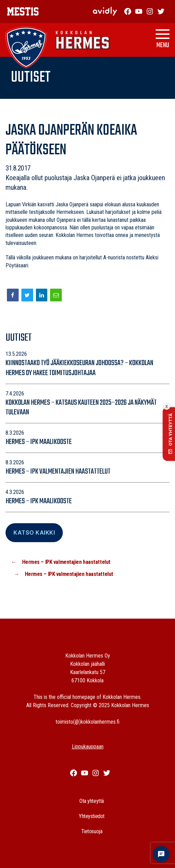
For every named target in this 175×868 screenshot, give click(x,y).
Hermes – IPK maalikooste (39, 442)
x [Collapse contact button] (167, 407)
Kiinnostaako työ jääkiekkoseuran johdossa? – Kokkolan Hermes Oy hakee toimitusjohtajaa (79, 368)
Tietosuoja (92, 831)
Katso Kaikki (34, 533)
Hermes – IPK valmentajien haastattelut (58, 472)
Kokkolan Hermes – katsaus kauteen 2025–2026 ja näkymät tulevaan (81, 408)
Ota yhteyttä (92, 801)
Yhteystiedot (92, 816)
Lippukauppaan (88, 747)
